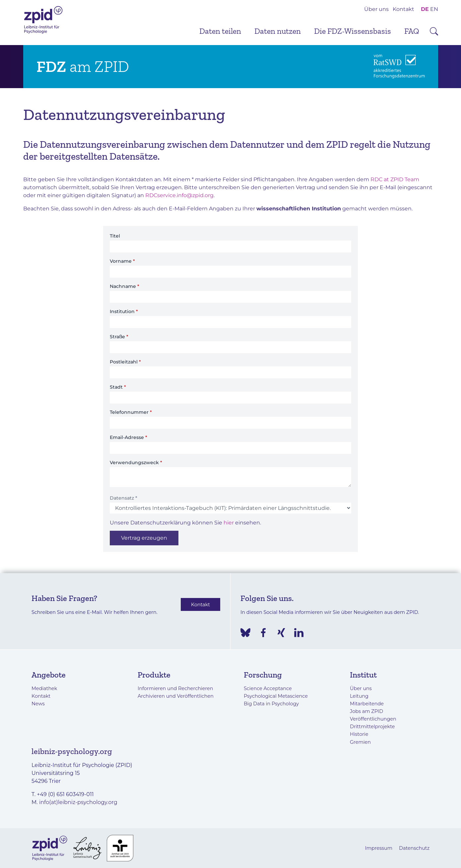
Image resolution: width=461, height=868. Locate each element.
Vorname (122, 261)
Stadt (118, 387)
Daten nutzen (278, 31)
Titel (115, 236)
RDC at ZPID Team (395, 179)
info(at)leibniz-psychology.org (78, 802)
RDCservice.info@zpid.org (179, 195)
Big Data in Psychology (271, 704)
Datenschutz (414, 848)
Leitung (359, 696)
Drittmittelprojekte (372, 727)
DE (425, 9)
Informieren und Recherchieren (175, 688)
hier (229, 523)
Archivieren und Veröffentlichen (176, 696)
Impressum (379, 848)
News (38, 704)
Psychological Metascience (276, 696)
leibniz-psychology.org (72, 751)
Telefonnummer (131, 412)
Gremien (360, 742)
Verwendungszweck (136, 462)
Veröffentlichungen (373, 719)
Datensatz (124, 498)
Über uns (376, 9)
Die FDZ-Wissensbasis (353, 31)
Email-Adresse (129, 437)
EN (434, 9)
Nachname (125, 286)
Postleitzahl (125, 362)
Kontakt (403, 9)
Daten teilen (220, 31)
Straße (119, 337)
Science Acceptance (268, 688)
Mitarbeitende (367, 704)
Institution (124, 311)
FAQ (412, 31)
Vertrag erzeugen (144, 538)
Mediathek (44, 688)
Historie (359, 734)
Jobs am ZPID (366, 711)
